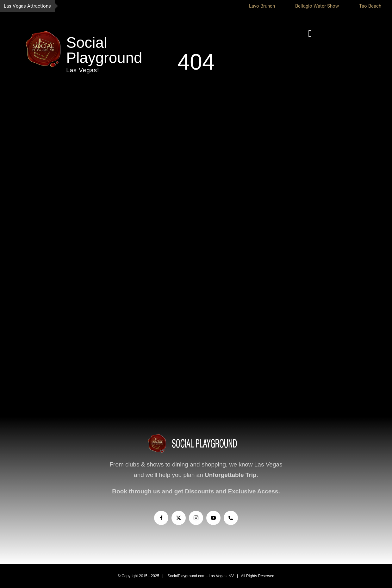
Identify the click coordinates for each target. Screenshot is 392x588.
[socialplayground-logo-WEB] (43, 32)
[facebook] (161, 518)
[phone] (231, 518)
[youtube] (213, 518)
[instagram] (196, 518)
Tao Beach (374, 6)
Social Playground (104, 50)
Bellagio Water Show (321, 6)
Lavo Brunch (266, 6)
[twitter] (179, 518)
